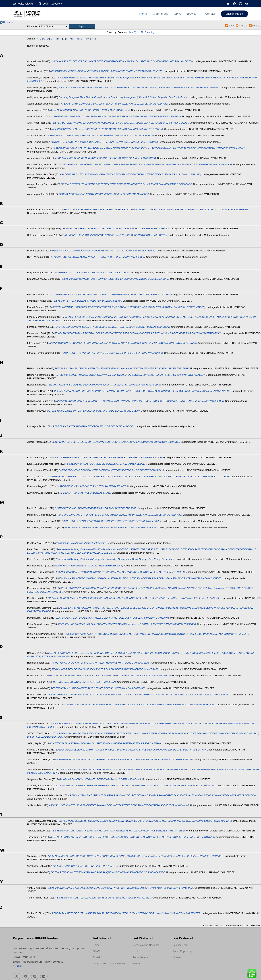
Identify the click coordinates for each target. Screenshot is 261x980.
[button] (82, 26)
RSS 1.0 (241, 26)
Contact (210, 14)
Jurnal (96, 957)
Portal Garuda (141, 957)
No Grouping (148, 32)
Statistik (18, 966)
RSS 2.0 (254, 26)
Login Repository (52, 4)
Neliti (135, 951)
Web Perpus (160, 14)
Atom (229, 26)
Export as (32, 26)
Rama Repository (182, 951)
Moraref (177, 957)
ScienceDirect (180, 945)
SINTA (136, 964)
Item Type (134, 32)
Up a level (7, 22)
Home (143, 14)
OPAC (178, 14)
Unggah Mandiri (234, 14)
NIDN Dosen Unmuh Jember (109, 964)
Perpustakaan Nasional (146, 945)
